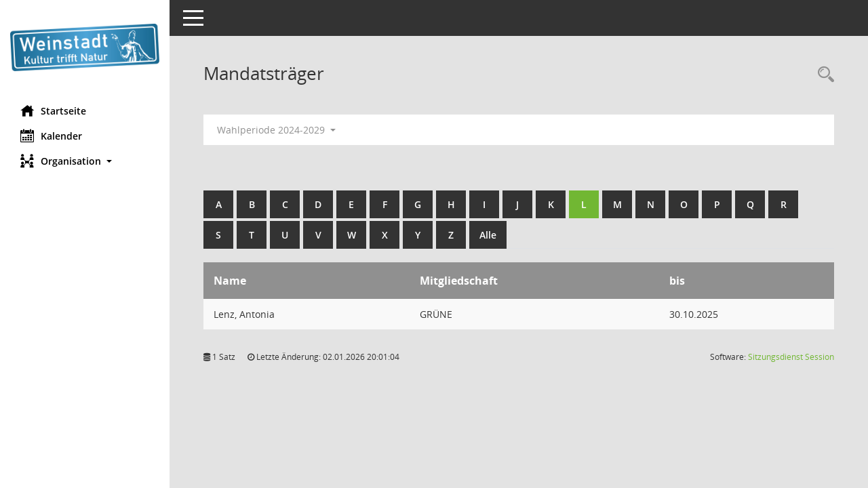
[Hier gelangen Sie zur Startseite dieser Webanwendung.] (85, 47)
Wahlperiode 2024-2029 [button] (276, 130)
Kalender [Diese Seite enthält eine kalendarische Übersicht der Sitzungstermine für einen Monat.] (51, 136)
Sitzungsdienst (791, 357)
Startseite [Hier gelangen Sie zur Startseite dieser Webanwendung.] (53, 110)
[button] (85, 161)
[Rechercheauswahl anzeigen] (823, 75)
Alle (488, 235)
